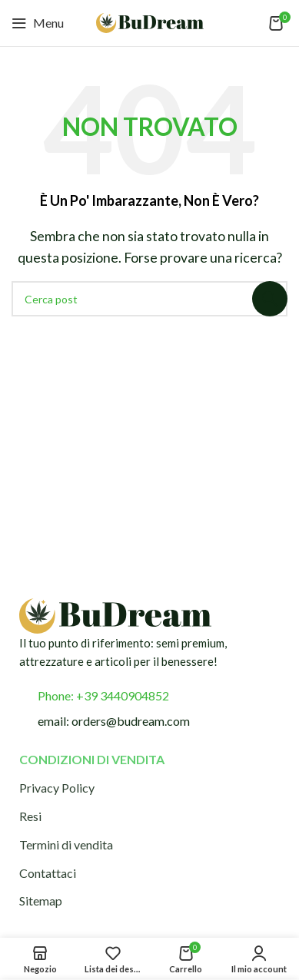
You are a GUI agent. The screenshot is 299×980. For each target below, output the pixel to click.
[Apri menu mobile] (38, 23)
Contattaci (48, 873)
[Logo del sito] (150, 21)
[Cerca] (149, 299)
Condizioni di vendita (92, 759)
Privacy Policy (57, 788)
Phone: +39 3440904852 (103, 695)
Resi (30, 816)
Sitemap (41, 901)
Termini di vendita (66, 844)
